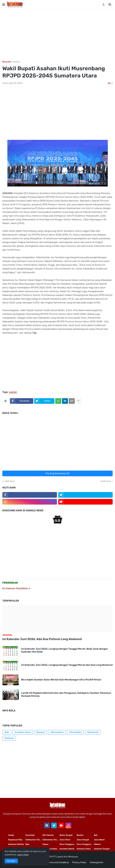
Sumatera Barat (67, 849)
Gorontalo (30, 835)
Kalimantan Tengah (51, 840)
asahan (16, 62)
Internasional (57, 732)
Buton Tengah (66, 835)
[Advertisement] (57, 35)
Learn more (23, 855)
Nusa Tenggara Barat (85, 844)
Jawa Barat (99, 840)
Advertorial (93, 732)
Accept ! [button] (11, 861)
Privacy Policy (79, 862)
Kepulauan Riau (15, 840)
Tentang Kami (96, 862)
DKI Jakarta (48, 835)
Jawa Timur (65, 840)
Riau (27, 844)
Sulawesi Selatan (16, 844)
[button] (4, 5)
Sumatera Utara (23, 732)
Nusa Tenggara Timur (68, 844)
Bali (96, 835)
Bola (7, 732)
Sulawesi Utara (84, 849)
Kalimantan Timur (34, 840)
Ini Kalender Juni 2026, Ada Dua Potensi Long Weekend (42, 639)
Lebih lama (106, 481)
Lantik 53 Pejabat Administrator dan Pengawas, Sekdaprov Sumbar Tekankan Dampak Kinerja (66, 694)
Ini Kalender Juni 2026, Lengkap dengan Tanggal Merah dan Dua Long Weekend (67, 665)
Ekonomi (40, 732)
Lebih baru (9, 481)
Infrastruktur (75, 732)
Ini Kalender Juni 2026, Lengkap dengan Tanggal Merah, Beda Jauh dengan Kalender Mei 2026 (65, 650)
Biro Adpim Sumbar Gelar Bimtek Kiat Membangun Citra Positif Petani (61, 680)
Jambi (11, 835)
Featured (9, 738)
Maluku (97, 844)
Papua (45, 844)
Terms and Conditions (58, 862)
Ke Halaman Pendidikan (16, 588)
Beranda (7, 62)
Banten (80, 835)
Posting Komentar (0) (57, 473)
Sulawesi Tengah (102, 849)
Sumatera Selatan (51, 849)
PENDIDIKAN (10, 583)
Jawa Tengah (83, 840)
